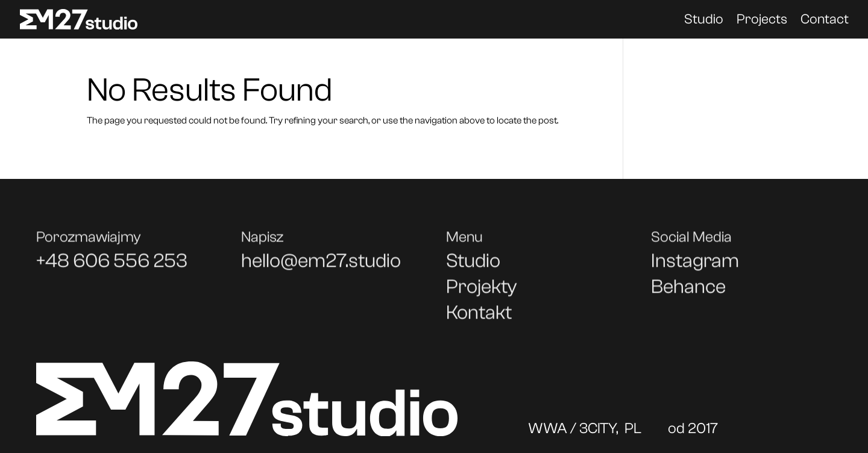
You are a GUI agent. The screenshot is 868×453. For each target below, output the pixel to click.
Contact (825, 21)
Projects (762, 21)
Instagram (695, 265)
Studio (704, 21)
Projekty (482, 291)
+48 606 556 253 (112, 265)
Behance (688, 291)
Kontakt (479, 317)
